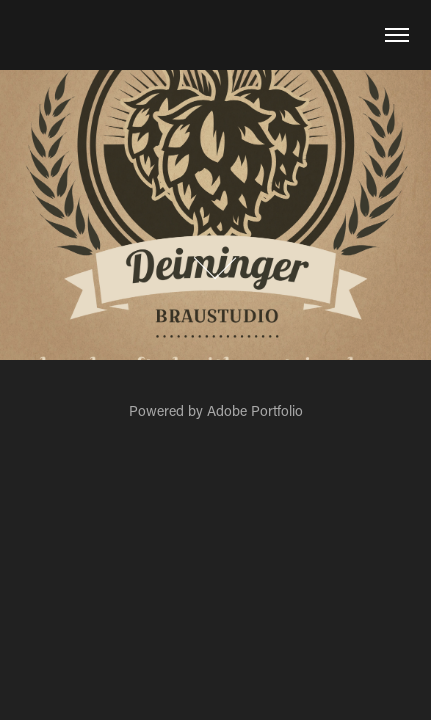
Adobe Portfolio (255, 410)
